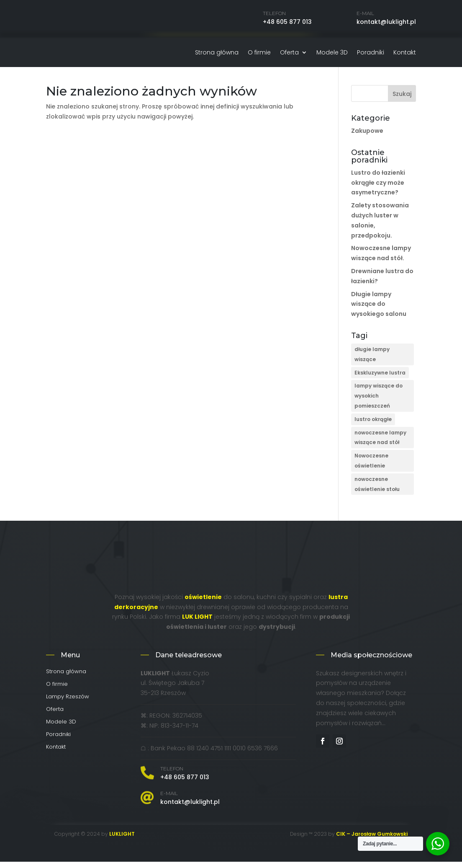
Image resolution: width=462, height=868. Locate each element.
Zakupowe (367, 137)
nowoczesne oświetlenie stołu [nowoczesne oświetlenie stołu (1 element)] (377, 490)
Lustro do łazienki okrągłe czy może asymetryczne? (378, 189)
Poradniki (371, 53)
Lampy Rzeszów (68, 703)
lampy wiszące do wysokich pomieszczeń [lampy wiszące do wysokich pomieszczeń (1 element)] (379, 402)
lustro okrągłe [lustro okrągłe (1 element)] (373, 425)
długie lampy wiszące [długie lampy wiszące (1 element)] (372, 360)
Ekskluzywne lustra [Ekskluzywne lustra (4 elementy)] (380, 379)
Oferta (289, 53)
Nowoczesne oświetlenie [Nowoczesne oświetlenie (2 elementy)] (371, 467)
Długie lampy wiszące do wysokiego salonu (379, 310)
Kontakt (405, 53)
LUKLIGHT (122, 840)
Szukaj (402, 100)
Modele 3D (332, 53)
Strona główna (217, 53)
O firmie (259, 53)
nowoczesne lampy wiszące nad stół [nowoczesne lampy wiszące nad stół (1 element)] (380, 444)
